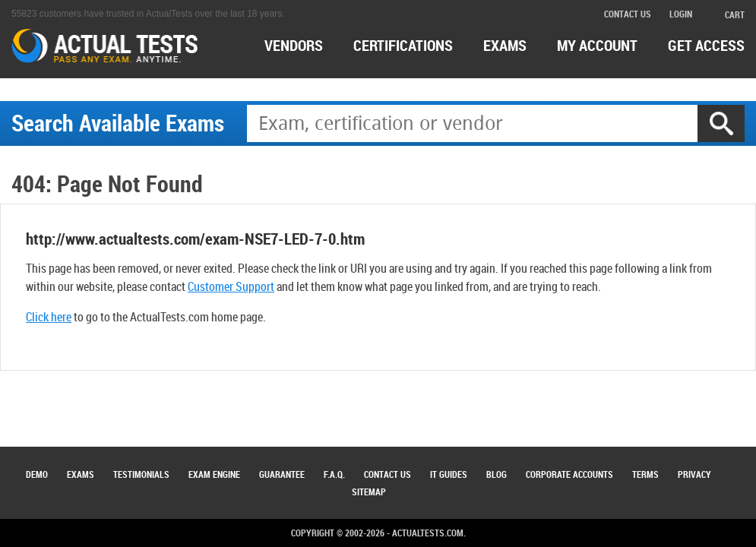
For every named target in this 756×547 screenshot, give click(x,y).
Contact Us (387, 474)
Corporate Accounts (569, 474)
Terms (645, 474)
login (681, 14)
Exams (81, 474)
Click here (49, 317)
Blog (497, 474)
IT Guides (449, 474)
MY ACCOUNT (597, 45)
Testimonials (141, 474)
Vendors (294, 45)
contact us (628, 14)
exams (505, 45)
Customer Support (231, 286)
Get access (706, 45)
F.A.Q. (334, 474)
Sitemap (369, 492)
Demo (37, 474)
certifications (403, 45)
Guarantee (282, 474)
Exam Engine (214, 474)
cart (728, 14)
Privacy (694, 474)
